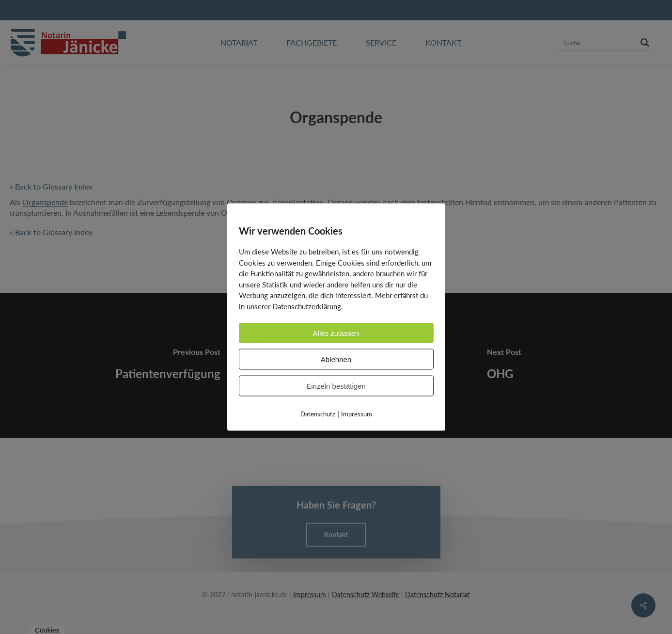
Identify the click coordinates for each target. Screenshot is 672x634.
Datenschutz (318, 414)
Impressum (357, 414)
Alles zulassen (336, 333)
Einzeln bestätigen (336, 386)
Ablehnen (336, 359)
